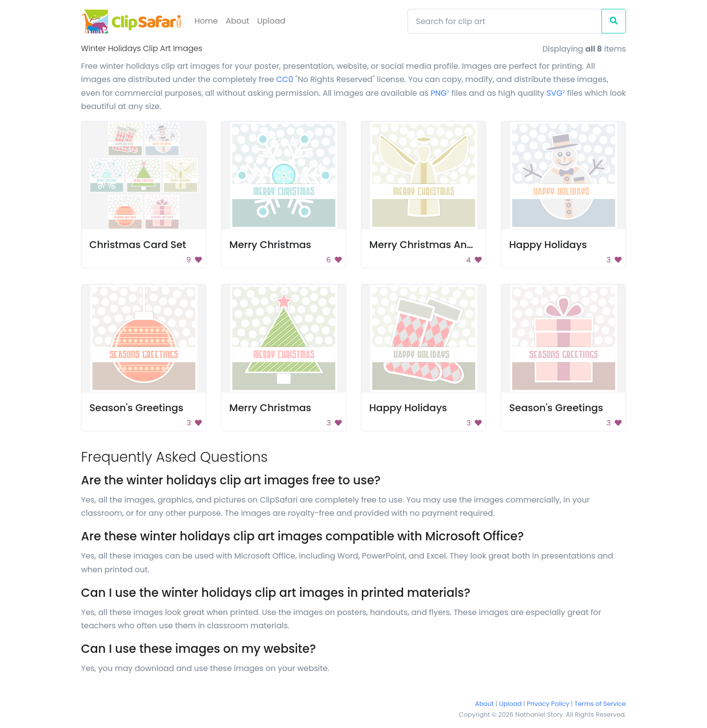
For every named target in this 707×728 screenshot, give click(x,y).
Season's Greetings (136, 408)
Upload (271, 21)
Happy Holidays (548, 245)
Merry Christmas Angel (426, 245)
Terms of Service (600, 704)
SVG (556, 93)
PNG (440, 93)
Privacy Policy (548, 704)
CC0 (285, 79)
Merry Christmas (270, 245)
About (238, 21)
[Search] (505, 21)
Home (206, 21)
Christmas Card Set (138, 245)
